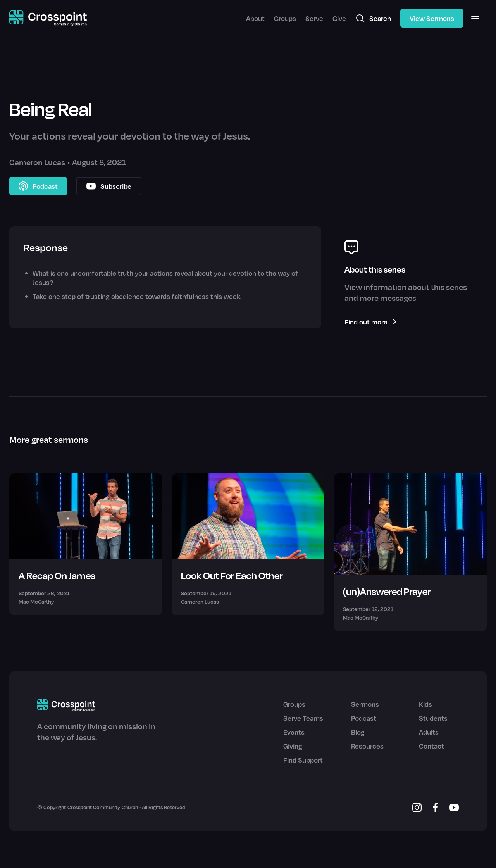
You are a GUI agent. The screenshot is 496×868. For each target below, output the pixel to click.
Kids (425, 704)
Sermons (365, 704)
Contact (431, 746)
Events (294, 732)
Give (339, 18)
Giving (293, 746)
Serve (314, 18)
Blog (358, 732)
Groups (285, 18)
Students (433, 718)
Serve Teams (303, 718)
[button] (475, 18)
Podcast (364, 718)
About (255, 18)
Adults (429, 732)
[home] (48, 18)
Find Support (303, 760)
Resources (367, 746)
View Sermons (432, 18)
